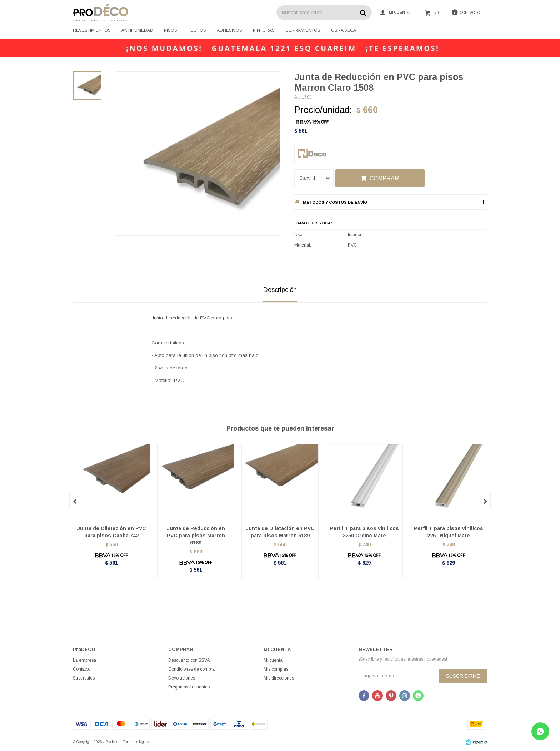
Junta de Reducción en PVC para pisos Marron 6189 (196, 536)
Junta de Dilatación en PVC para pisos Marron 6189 (280, 532)
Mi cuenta (273, 660)
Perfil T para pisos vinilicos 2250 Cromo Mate (364, 532)
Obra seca (344, 30)
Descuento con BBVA (189, 660)
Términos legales (136, 742)
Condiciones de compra (191, 669)
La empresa (84, 660)
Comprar (384, 178)
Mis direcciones (279, 678)
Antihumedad (137, 30)
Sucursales (84, 678)
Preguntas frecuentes (189, 687)
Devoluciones (182, 678)
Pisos (171, 30)
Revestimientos (92, 30)
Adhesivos (229, 30)
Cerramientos (303, 30)
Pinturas (264, 30)
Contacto (82, 669)
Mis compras (276, 669)
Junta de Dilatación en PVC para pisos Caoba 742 (112, 532)
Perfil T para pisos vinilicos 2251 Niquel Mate (449, 532)
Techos (197, 30)
